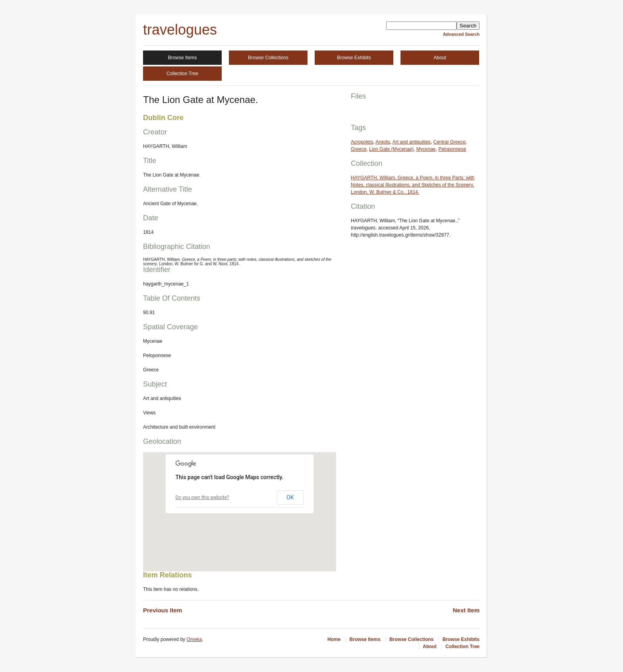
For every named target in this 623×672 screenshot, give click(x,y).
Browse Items (183, 58)
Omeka (194, 639)
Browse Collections (268, 58)
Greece (359, 149)
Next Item (466, 610)
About (440, 58)
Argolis (383, 142)
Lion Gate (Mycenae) (391, 149)
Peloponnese (452, 149)
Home (334, 639)
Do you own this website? (202, 497)
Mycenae (426, 149)
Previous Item (163, 610)
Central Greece (449, 142)
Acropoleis (362, 142)
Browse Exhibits (354, 58)
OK (290, 497)
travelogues (180, 30)
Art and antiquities (412, 142)
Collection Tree (182, 74)
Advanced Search (461, 34)
